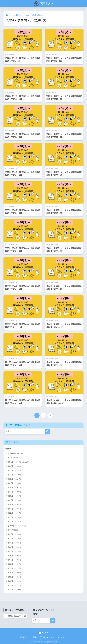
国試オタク (44, 4)
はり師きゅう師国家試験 (17, 526)
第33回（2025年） (15, 466)
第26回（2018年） (15, 496)
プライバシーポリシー (59, 637)
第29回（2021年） (15, 483)
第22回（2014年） (15, 513)
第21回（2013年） (15, 517)
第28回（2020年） (15, 487)
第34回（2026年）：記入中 (18, 462)
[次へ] (50, 415)
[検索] (47, 432)
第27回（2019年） (15, 492)
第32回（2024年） (15, 470)
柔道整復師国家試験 (15, 453)
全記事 (8, 449)
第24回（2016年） (15, 504)
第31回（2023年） (15, 475)
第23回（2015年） (15, 509)
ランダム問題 (13, 458)
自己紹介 (23, 637)
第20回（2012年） (15, 521)
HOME (43, 632)
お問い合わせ (44, 637)
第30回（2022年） (15, 479)
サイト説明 (32, 637)
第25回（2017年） (15, 500)
